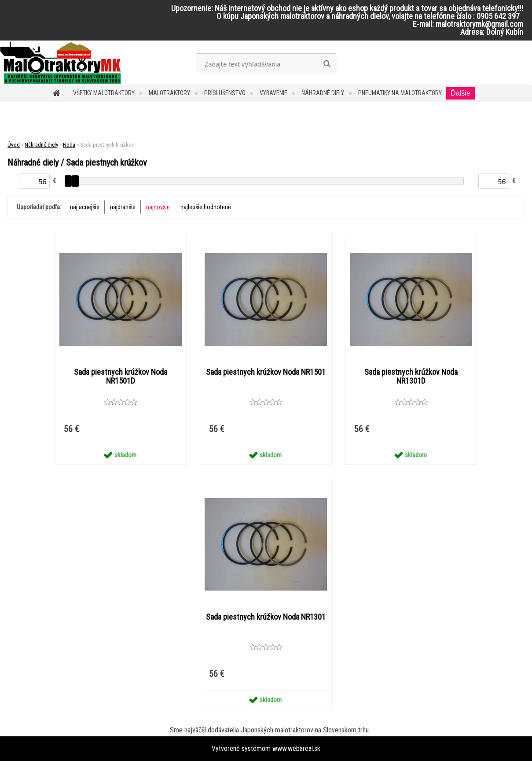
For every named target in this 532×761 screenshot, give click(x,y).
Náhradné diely (323, 93)
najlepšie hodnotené (206, 207)
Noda (69, 145)
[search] (327, 64)
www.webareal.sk (296, 748)
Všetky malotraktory (104, 93)
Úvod (14, 145)
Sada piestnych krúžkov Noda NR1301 (266, 617)
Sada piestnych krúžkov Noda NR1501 (266, 372)
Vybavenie (273, 93)
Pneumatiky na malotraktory (400, 93)
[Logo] (61, 63)
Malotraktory (169, 93)
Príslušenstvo (225, 93)
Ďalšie (460, 93)
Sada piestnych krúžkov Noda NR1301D (411, 377)
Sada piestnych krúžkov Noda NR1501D (121, 377)
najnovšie (158, 207)
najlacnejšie (85, 207)
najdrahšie (123, 207)
